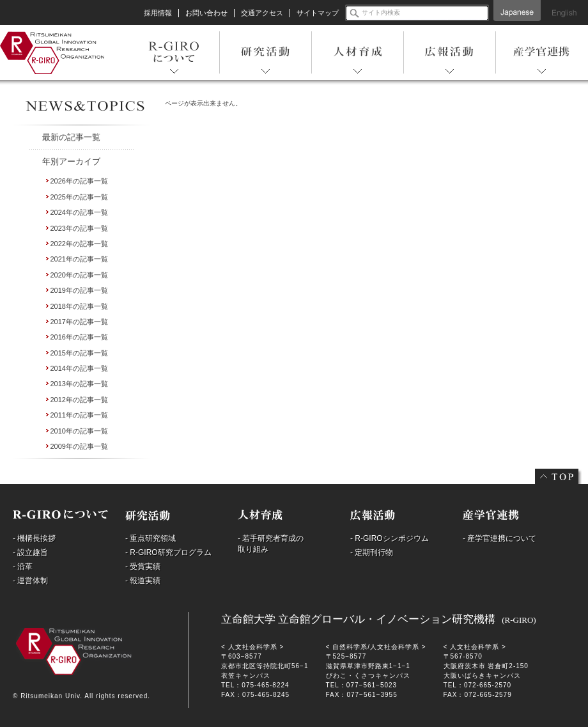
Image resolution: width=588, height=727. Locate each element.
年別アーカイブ (71, 161)
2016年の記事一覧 (79, 337)
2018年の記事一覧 (79, 306)
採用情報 (158, 13)
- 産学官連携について (499, 538)
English (564, 11)
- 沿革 (23, 567)
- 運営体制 (30, 581)
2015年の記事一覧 (79, 353)
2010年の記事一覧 (79, 431)
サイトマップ (318, 13)
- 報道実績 (143, 581)
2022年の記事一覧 (79, 244)
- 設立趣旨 (30, 552)
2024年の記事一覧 (79, 212)
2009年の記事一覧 (79, 446)
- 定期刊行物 (372, 552)
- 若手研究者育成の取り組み (271, 544)
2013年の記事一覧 (79, 384)
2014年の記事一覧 (79, 368)
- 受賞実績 (143, 567)
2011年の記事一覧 (79, 415)
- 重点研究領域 (151, 538)
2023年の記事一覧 (79, 228)
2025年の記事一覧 (79, 197)
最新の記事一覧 (71, 137)
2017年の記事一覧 (79, 322)
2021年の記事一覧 (79, 259)
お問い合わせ (206, 13)
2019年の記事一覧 (79, 290)
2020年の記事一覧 (79, 275)
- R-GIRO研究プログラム (168, 552)
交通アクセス (262, 13)
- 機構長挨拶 (34, 538)
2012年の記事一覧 (79, 400)
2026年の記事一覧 (79, 181)
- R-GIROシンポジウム (390, 538)
